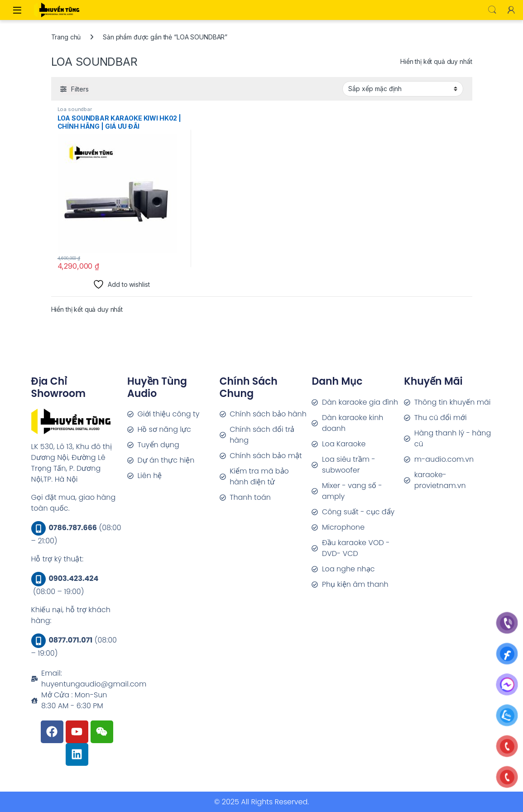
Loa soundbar (75, 109)
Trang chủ (66, 37)
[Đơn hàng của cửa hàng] (403, 89)
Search (492, 10)
